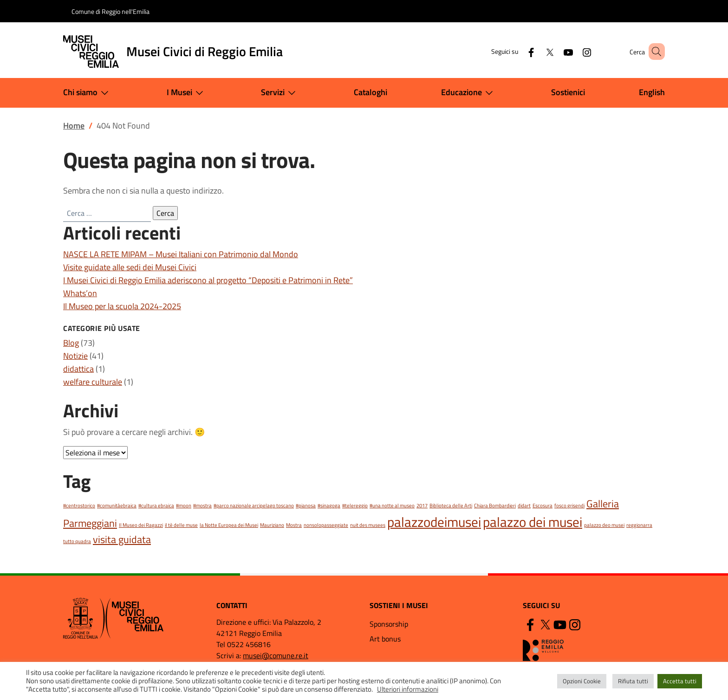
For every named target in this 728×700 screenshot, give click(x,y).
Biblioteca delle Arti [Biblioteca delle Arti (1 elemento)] (451, 506)
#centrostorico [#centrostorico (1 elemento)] (79, 506)
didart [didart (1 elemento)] (524, 506)
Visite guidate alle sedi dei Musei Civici (130, 267)
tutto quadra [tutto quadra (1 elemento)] (77, 541)
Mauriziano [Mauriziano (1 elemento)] (272, 525)
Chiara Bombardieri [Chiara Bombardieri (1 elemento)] (495, 506)
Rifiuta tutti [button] (633, 681)
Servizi (280, 93)
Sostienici (568, 92)
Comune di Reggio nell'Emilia (110, 11)
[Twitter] (536, 51)
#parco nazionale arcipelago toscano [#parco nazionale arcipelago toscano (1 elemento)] (254, 506)
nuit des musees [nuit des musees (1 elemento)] (368, 525)
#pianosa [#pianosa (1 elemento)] (306, 506)
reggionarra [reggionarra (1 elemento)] (639, 525)
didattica (78, 369)
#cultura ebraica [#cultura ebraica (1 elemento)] (156, 506)
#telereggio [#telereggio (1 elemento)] (355, 506)
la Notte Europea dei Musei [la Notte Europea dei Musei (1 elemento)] (229, 525)
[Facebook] (518, 51)
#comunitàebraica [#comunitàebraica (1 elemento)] (117, 506)
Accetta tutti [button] (680, 681)
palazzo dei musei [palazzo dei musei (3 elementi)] (533, 522)
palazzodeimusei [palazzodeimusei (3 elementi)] (434, 522)
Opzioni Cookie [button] (582, 681)
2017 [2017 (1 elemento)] (422, 506)
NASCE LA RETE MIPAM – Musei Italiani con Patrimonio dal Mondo (181, 254)
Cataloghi (370, 92)
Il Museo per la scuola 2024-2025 (122, 306)
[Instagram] (573, 51)
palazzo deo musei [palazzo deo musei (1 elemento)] (604, 525)
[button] (654, 52)
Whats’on (80, 293)
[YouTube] (555, 51)
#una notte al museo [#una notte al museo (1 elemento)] (392, 506)
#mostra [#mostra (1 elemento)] (202, 506)
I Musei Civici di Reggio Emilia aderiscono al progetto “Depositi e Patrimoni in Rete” (208, 280)
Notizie (75, 356)
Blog (71, 343)
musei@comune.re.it (276, 655)
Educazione (469, 93)
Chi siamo (88, 93)
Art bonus (385, 639)
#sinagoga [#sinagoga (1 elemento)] (329, 506)
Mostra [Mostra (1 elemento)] (294, 525)
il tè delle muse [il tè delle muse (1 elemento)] (181, 525)
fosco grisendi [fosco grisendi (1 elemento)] (569, 506)
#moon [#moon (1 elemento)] (184, 506)
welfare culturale (93, 382)
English (652, 92)
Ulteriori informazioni (408, 689)
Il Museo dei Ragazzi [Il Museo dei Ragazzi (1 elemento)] (141, 525)
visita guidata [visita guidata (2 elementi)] (122, 539)
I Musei (187, 93)
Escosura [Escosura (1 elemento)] (543, 506)
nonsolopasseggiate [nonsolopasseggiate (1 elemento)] (326, 525)
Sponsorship (389, 624)
